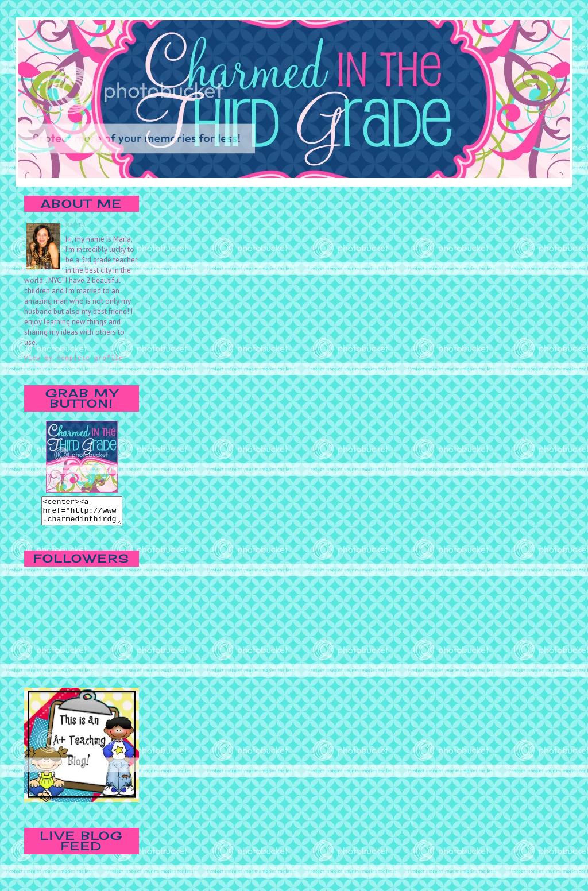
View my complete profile (73, 358)
